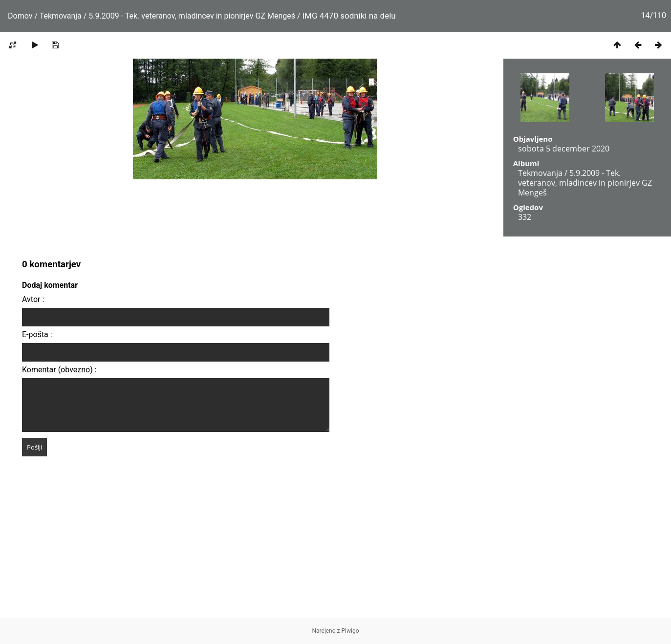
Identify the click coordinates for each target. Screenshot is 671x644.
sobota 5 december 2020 (564, 149)
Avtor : (33, 299)
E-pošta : (37, 334)
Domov (20, 16)
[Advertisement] (336, 549)
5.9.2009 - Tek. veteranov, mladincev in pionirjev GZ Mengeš (192, 16)
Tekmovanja (61, 16)
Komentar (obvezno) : (59, 370)
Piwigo (350, 631)
